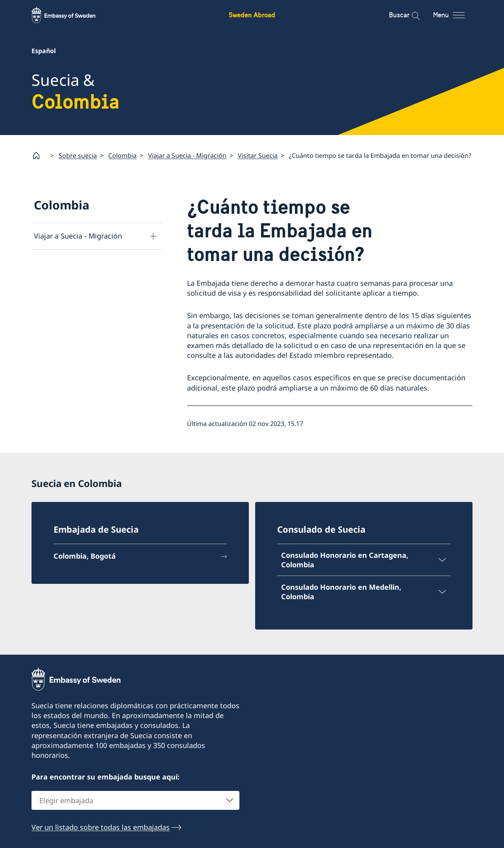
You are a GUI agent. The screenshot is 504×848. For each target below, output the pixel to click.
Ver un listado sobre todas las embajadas (101, 827)
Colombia (122, 155)
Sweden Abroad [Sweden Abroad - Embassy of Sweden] (252, 15)
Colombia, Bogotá (85, 556)
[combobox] (135, 800)
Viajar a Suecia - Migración (187, 155)
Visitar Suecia (258, 155)
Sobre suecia (78, 155)
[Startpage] (39, 156)
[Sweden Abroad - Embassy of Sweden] (71, 15)
